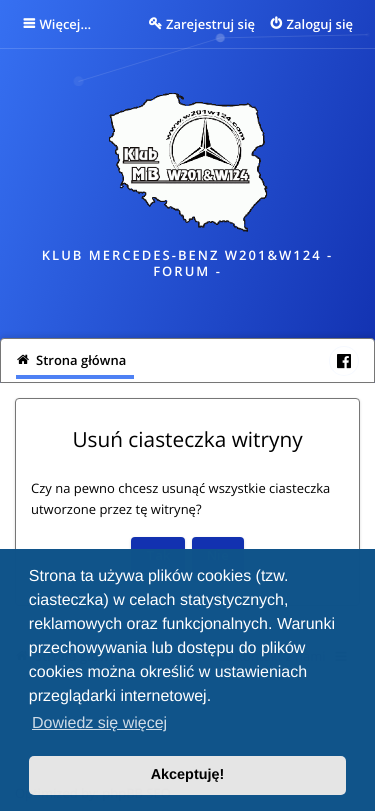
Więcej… (66, 24)
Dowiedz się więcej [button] (99, 723)
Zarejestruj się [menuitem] (210, 24)
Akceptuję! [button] (188, 775)
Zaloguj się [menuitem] (320, 24)
